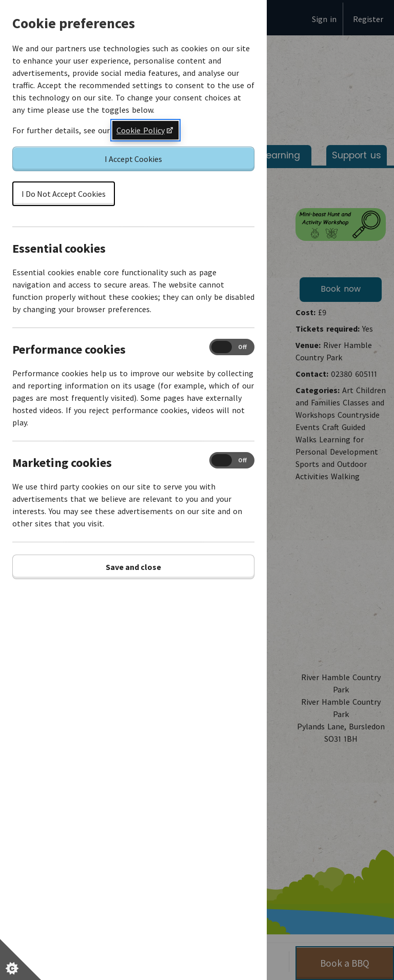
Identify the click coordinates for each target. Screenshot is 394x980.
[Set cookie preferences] (21, 959)
